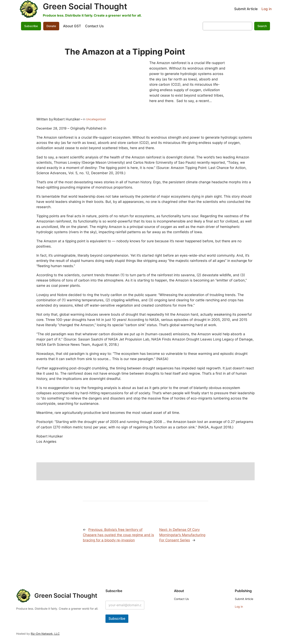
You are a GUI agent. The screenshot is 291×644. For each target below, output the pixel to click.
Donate (51, 26)
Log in (267, 9)
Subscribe (31, 26)
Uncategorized (96, 119)
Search (262, 26)
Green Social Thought (85, 6)
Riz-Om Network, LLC (45, 634)
